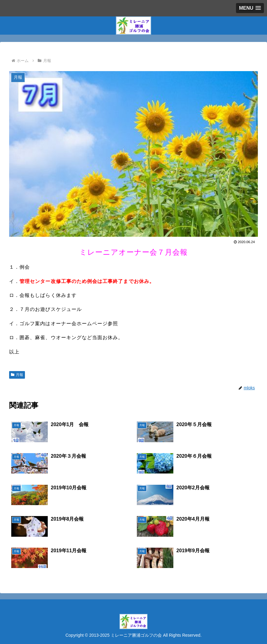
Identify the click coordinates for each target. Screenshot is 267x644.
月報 (17, 375)
